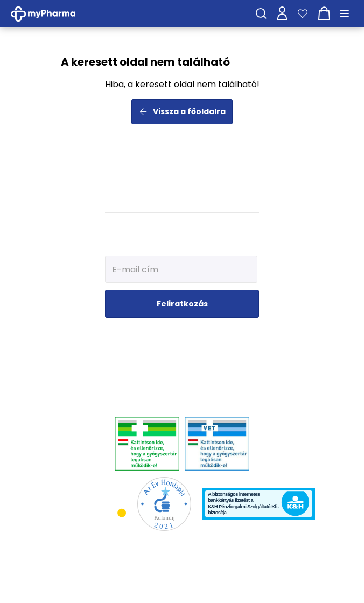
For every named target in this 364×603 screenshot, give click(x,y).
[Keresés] (261, 13)
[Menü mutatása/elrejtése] (348, 13)
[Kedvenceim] (303, 13)
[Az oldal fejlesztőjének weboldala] (182, 586)
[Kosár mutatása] (324, 13)
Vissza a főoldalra (182, 111)
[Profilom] (282, 13)
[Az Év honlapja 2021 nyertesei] (164, 503)
